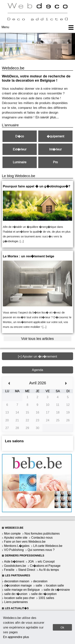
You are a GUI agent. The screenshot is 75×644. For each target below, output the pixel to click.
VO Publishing (14, 550)
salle (39, 585)
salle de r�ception (44, 594)
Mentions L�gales (17, 546)
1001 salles (46, 598)
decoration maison (17, 581)
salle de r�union (16, 594)
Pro (55, 162)
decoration (40, 581)
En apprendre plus (16, 637)
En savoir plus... (47, 117)
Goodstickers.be (15, 566)
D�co (20, 136)
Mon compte (12, 534)
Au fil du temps (49, 570)
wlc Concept (46, 562)
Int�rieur (55, 149)
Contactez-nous (42, 538)
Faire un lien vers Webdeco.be (25, 542)
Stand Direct (27, 570)
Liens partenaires (16, 602)
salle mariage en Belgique (22, 590)
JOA (31, 562)
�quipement (55, 136)
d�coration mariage (18, 585)
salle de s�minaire (57, 590)
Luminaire (20, 162)
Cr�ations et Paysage (45, 566)
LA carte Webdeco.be (48, 546)
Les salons (14, 441)
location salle (55, 585)
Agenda (38, 370)
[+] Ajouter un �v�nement (38, 356)
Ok (62, 627)
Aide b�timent (14, 562)
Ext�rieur (20, 149)
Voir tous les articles (37, 339)
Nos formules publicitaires (42, 534)
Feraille (9, 570)
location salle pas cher (19, 598)
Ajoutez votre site (16, 538)
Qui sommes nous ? (41, 550)
